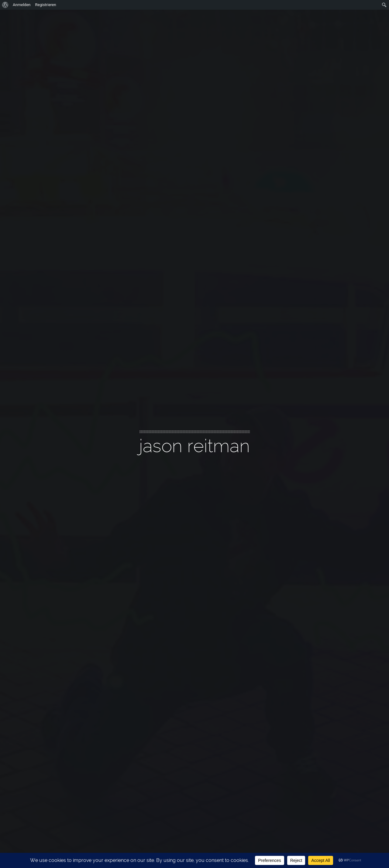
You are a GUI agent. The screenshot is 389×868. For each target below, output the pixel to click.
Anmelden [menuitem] (22, 5)
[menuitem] (5, 5)
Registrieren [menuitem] (46, 5)
